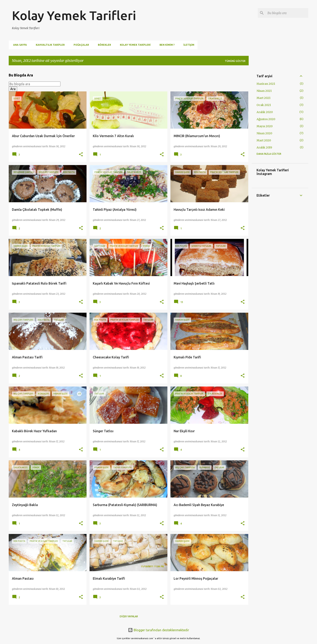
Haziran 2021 (266, 84)
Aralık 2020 (265, 112)
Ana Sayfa (19, 45)
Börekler (103, 45)
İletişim (188, 45)
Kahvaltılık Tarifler (49, 45)
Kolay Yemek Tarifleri (74, 15)
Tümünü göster (235, 61)
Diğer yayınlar (129, 616)
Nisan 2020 (264, 133)
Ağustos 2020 (266, 119)
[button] (81, 155)
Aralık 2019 (264, 147)
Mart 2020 (264, 140)
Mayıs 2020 (265, 126)
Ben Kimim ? (166, 45)
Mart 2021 (264, 98)
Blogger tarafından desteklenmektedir (158, 630)
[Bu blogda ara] (287, 13)
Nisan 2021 (264, 91)
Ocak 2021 (264, 105)
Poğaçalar (80, 45)
